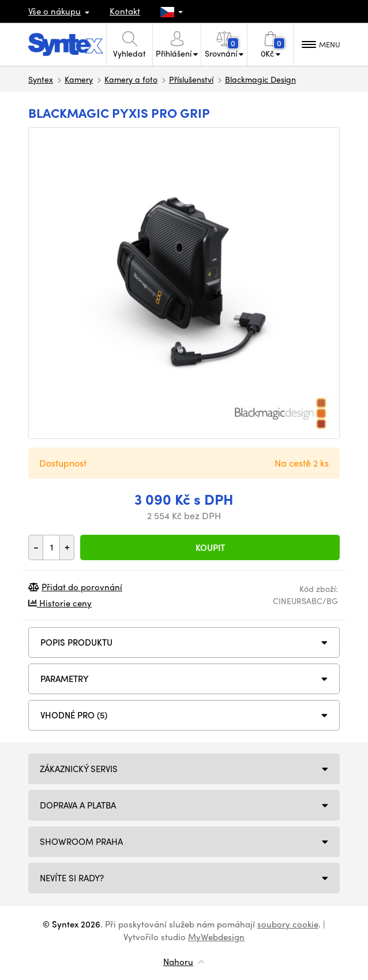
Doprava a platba (78, 805)
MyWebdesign (216, 937)
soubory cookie (288, 924)
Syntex (41, 79)
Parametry (65, 679)
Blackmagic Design (260, 79)
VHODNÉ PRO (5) (74, 715)
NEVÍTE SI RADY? (72, 878)
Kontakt (125, 11)
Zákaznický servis (79, 769)
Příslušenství (191, 79)
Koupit (210, 547)
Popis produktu (76, 642)
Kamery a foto (131, 79)
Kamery (79, 79)
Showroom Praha (81, 841)
